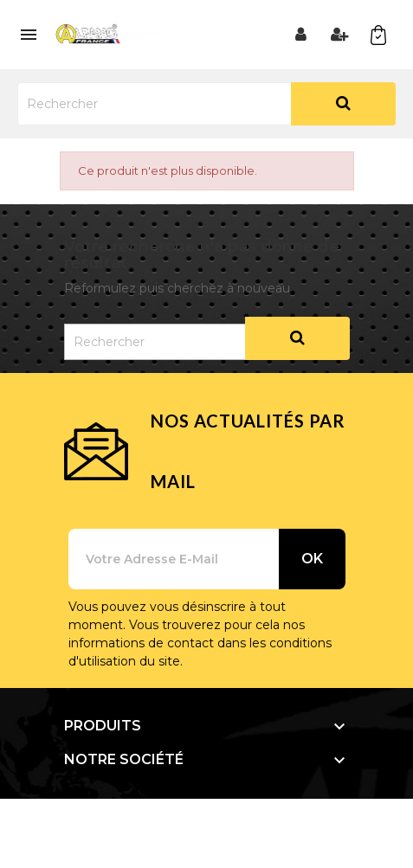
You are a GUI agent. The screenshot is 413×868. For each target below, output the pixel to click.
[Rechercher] (206, 104)
